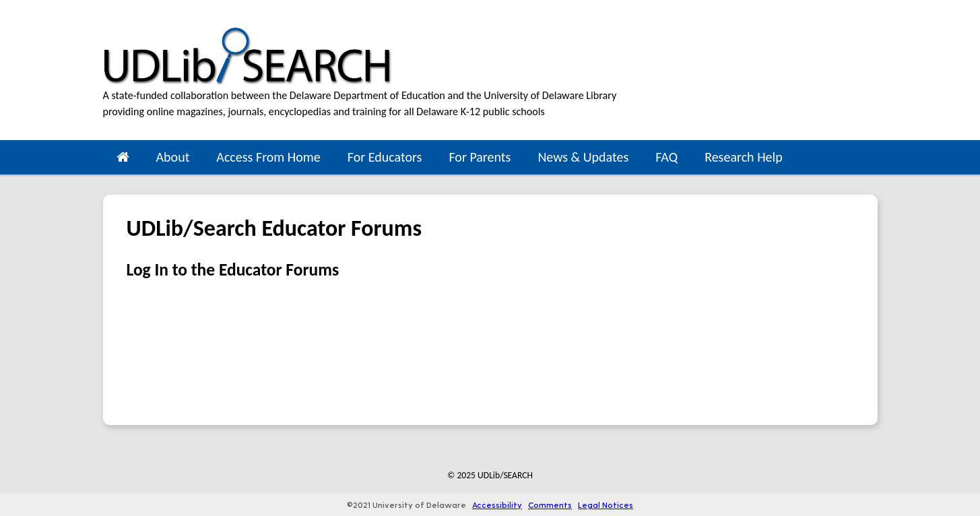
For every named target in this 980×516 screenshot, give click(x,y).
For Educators (385, 157)
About (173, 157)
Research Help (744, 157)
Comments (550, 505)
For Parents (480, 157)
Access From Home (268, 157)
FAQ (666, 157)
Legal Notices (606, 505)
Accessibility (497, 505)
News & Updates (583, 157)
